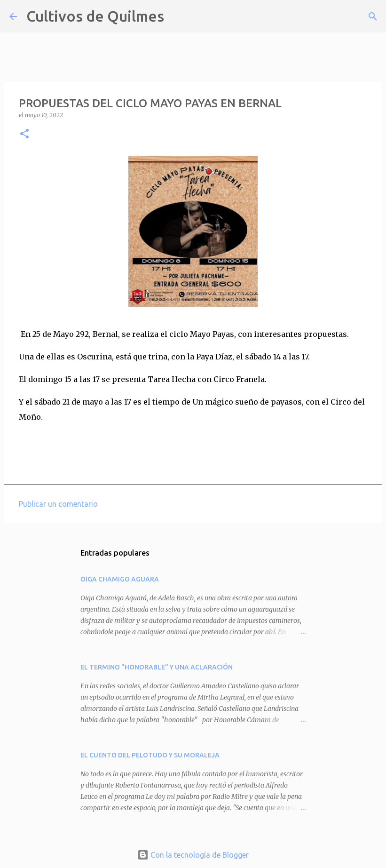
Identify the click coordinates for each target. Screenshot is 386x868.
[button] (24, 134)
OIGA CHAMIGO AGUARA (120, 579)
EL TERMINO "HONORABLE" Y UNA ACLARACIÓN (157, 667)
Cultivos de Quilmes (95, 16)
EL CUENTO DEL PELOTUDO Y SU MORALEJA (150, 755)
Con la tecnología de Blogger (193, 855)
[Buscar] (177, 16)
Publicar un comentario (58, 504)
